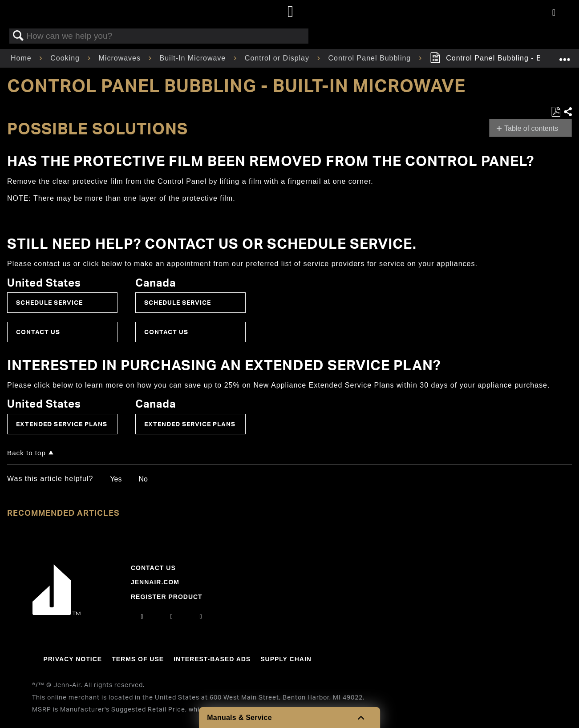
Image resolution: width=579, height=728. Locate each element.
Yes (116, 479)
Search (18, 36)
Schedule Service (49, 302)
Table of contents (531, 128)
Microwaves (121, 58)
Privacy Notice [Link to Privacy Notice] (73, 659)
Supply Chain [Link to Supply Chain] (286, 659)
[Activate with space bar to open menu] (554, 13)
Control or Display (278, 58)
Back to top (26, 453)
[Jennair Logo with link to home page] (57, 613)
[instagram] (142, 616)
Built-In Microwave (194, 58)
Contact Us (38, 332)
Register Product (167, 597)
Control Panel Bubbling (371, 58)
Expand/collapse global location (564, 56)
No (143, 479)
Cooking (66, 58)
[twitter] (201, 616)
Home (22, 58)
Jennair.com (155, 582)
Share (567, 112)
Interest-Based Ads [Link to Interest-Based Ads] (212, 659)
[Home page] (291, 12)
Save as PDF (556, 112)
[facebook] (171, 616)
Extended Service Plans (62, 424)
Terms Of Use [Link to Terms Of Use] (138, 659)
